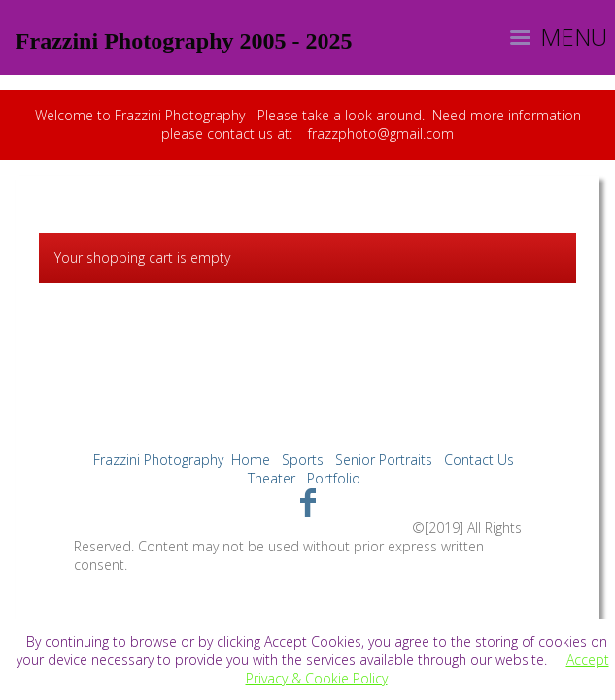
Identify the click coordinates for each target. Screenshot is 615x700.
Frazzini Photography (158, 460)
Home (251, 460)
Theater (272, 478)
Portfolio (334, 478)
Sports (303, 460)
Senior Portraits (384, 460)
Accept (588, 660)
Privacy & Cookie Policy (317, 678)
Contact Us (479, 460)
